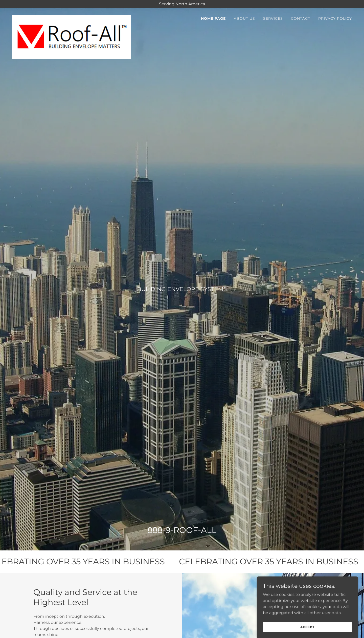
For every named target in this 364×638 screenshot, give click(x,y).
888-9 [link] (159, 530)
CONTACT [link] (301, 18)
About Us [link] (244, 18)
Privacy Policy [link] (335, 18)
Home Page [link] (213, 18)
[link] (72, 17)
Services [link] (273, 18)
